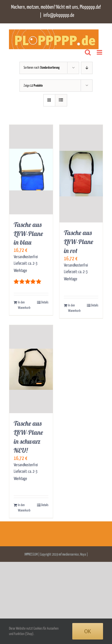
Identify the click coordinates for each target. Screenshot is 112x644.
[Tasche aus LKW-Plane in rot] (81, 174)
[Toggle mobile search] (88, 52)
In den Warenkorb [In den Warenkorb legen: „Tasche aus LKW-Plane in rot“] (74, 308)
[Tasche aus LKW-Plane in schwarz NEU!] (31, 369)
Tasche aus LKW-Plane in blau (28, 234)
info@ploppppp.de (59, 15)
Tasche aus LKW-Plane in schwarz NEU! (28, 437)
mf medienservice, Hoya (72, 555)
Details (45, 302)
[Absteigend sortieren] (87, 68)
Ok (88, 631)
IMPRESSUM (31, 555)
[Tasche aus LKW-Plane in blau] (31, 170)
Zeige (33, 86)
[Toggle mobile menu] (100, 52)
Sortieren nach (42, 68)
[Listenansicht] (61, 100)
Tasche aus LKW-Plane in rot (79, 242)
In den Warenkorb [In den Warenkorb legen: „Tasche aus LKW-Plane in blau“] (24, 305)
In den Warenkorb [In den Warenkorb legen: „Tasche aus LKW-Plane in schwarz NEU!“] (24, 508)
